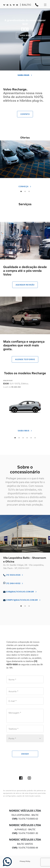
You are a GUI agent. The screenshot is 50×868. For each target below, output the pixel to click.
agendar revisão (25, 285)
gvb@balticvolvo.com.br (20, 592)
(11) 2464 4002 (13, 583)
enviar (25, 754)
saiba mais (25, 431)
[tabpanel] (25, 163)
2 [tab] (19, 438)
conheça (25, 186)
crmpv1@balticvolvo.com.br (22, 600)
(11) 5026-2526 (13, 575)
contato (25, 114)
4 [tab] (27, 438)
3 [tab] (23, 438)
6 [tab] (35, 438)
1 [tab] (15, 438)
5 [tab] (31, 438)
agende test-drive (25, 359)
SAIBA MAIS (25, 35)
